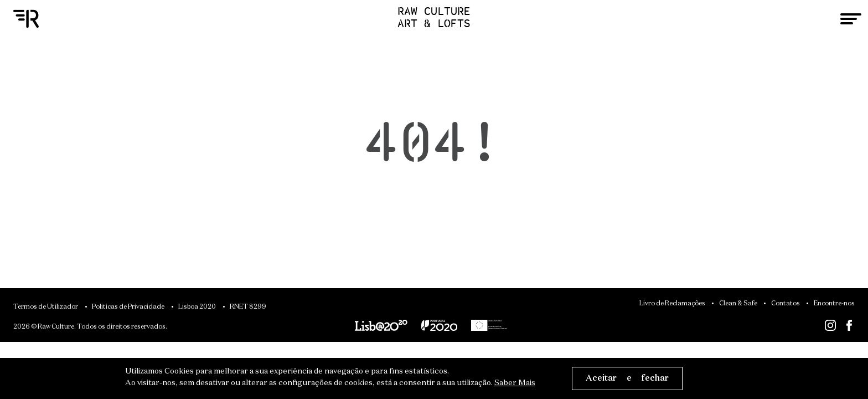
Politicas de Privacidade (128, 307)
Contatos (786, 304)
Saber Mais (515, 383)
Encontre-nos (834, 304)
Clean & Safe (738, 304)
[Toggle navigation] (851, 19)
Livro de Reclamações (672, 304)
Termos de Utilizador (46, 307)
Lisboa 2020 (197, 307)
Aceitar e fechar (627, 378)
